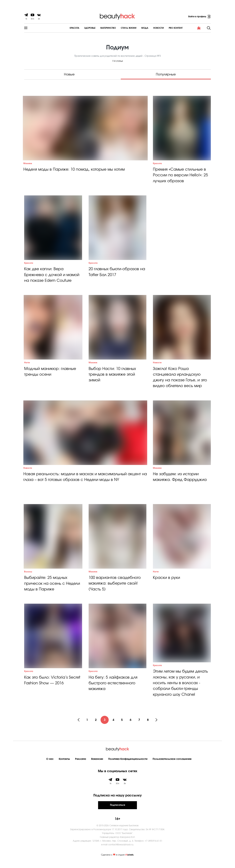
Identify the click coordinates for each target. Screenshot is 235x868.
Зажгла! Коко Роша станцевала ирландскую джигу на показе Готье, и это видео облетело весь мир (181, 380)
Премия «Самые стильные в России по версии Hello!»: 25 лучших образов (181, 176)
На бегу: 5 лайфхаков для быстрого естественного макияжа (114, 689)
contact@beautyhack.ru (121, 850)
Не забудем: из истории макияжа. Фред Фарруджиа (180, 481)
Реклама (81, 765)
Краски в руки (167, 583)
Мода (136, 28)
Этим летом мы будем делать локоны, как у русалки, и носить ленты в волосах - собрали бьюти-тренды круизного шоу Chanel (181, 689)
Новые (69, 74)
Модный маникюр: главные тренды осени (51, 375)
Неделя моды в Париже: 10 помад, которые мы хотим (75, 170)
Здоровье (81, 28)
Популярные (166, 74)
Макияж (28, 164)
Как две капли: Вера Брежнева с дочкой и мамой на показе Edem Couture (53, 277)
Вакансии (97, 765)
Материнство (99, 28)
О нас (50, 765)
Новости (150, 28)
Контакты (64, 765)
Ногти (27, 365)
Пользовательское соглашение (172, 765)
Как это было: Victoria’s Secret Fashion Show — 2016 (53, 686)
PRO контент (167, 28)
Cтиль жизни (120, 28)
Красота (66, 28)
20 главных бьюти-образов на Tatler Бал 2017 (117, 274)
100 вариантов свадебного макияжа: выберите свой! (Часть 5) (115, 588)
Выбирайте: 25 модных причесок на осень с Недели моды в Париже (47, 588)
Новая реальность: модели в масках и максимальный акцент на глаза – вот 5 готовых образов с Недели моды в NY (84, 481)
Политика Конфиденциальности (128, 765)
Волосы (28, 577)
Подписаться (117, 811)
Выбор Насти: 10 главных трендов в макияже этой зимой (113, 377)
